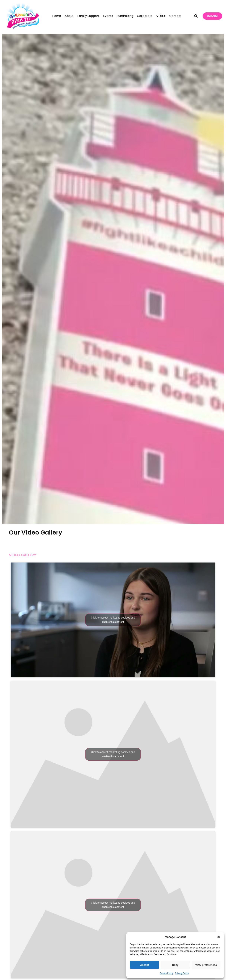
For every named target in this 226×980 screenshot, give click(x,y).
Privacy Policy (182, 973)
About (69, 16)
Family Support (88, 16)
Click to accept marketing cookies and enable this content (113, 620)
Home (57, 16)
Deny (175, 965)
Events (108, 16)
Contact (175, 16)
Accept (145, 965)
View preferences (206, 965)
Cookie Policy (167, 973)
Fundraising (125, 16)
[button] (219, 937)
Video (161, 16)
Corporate (145, 16)
